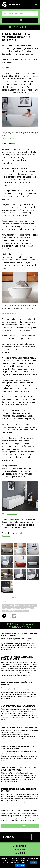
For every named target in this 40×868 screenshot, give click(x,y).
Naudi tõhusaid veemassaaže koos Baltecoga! (17, 684)
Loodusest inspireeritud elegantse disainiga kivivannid (17, 658)
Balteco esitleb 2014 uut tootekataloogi (19, 727)
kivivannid (33, 605)
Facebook (6, 536)
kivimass (20, 611)
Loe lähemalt (20, 866)
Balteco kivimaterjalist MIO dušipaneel (19, 810)
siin (22, 533)
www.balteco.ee (12, 138)
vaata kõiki (20, 826)
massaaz (6, 608)
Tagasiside (20, 853)
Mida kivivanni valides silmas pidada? (18, 706)
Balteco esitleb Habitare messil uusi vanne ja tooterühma (18, 747)
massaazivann (16, 608)
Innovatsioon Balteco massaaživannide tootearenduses (19, 635)
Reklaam (20, 849)
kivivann (25, 605)
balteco (5, 605)
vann (12, 605)
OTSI (20, 20)
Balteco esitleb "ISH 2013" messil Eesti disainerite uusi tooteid (18, 769)
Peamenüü (20, 4)
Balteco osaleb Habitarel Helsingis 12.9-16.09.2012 (20, 790)
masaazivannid (28, 608)
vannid (18, 605)
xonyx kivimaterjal (9, 611)
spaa (27, 611)
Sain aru (33, 863)
